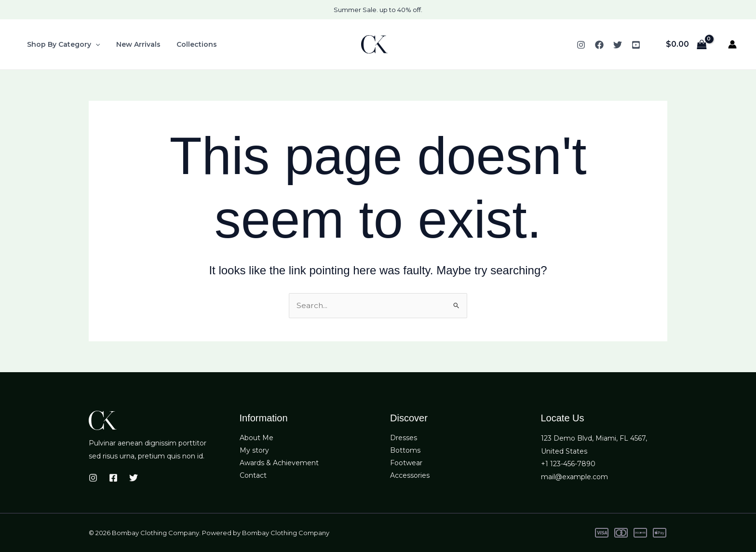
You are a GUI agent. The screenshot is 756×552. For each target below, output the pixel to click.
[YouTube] (636, 45)
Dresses (404, 439)
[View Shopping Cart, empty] (686, 44)
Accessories (410, 477)
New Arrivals (135, 44)
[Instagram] (581, 45)
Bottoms (405, 451)
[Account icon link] (732, 44)
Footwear (406, 464)
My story (254, 451)
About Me (256, 439)
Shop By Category (62, 44)
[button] (94, 44)
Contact (253, 477)
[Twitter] (618, 45)
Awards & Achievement (279, 464)
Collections (190, 44)
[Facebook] (599, 45)
